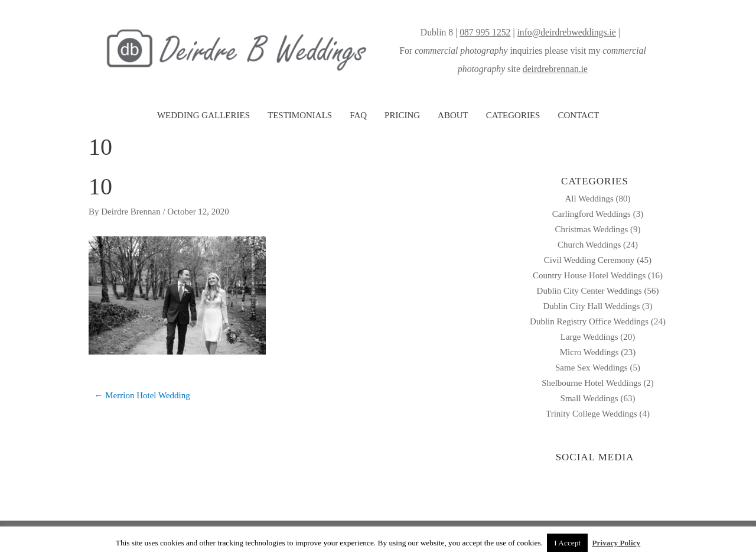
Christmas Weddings (591, 229)
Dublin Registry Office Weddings (589, 321)
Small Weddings (589, 398)
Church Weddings (589, 245)
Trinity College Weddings (592, 414)
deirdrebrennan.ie (555, 69)
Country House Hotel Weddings (589, 275)
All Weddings (589, 199)
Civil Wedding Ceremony (589, 260)
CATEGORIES (513, 115)
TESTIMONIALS (300, 115)
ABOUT (453, 115)
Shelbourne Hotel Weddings (592, 383)
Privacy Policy (616, 543)
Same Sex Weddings (592, 368)
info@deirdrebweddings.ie (566, 32)
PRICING (402, 115)
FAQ (358, 115)
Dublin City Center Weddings (589, 291)
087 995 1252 (485, 32)
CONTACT (578, 115)
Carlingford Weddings (592, 214)
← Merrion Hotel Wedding (142, 395)
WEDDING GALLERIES (203, 115)
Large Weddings (589, 337)
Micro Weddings (589, 352)
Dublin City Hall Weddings (591, 306)
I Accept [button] (567, 543)
